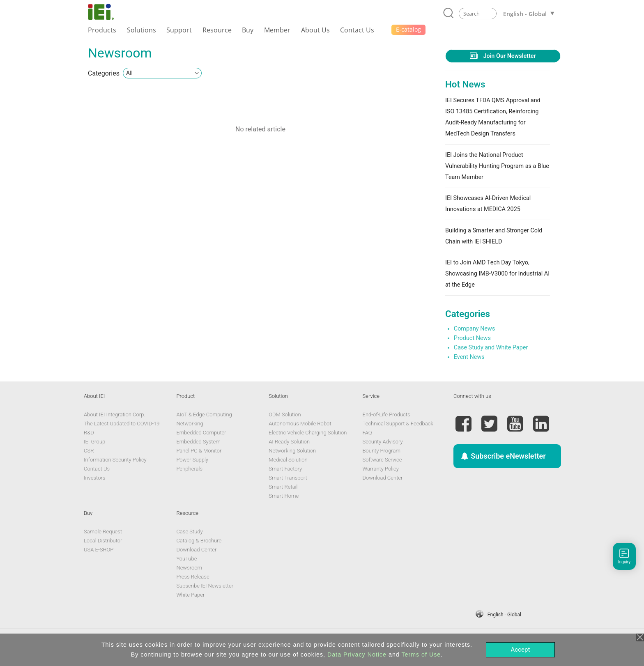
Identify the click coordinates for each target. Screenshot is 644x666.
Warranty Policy (381, 469)
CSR (89, 451)
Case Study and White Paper (491, 348)
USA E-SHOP (99, 550)
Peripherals (189, 469)
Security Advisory (383, 442)
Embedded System (198, 442)
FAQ (367, 433)
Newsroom (189, 568)
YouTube (186, 559)
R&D (89, 433)
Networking (190, 424)
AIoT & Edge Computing (204, 415)
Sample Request (103, 532)
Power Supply (192, 460)
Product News (472, 338)
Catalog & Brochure (199, 541)
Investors (94, 478)
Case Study (189, 532)
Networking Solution (292, 451)
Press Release (193, 577)
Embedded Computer (201, 433)
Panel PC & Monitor (199, 451)
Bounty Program (382, 451)
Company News (475, 329)
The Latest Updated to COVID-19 (122, 424)
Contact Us (97, 469)
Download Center (383, 478)
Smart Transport (288, 478)
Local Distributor (103, 541)
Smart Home (284, 496)
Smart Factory (285, 469)
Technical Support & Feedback (398, 424)
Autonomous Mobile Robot (300, 424)
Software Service (382, 460)
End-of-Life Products (386, 415)
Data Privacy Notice (357, 655)
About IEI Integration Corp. (115, 415)
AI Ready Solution (289, 442)
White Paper (190, 595)
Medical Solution (288, 460)
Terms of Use (421, 655)
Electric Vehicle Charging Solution (308, 433)
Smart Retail (283, 487)
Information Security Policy (115, 460)
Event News (469, 357)
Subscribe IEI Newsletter (205, 586)
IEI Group (94, 442)
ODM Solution (285, 415)
